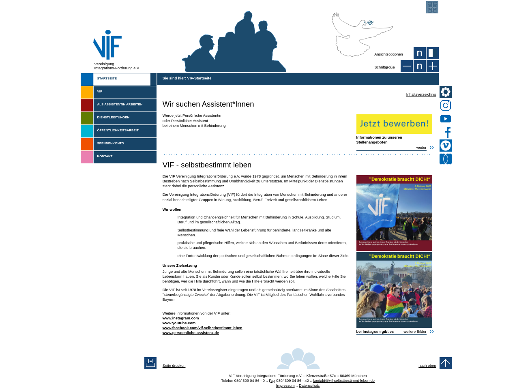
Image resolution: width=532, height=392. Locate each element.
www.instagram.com (181, 318)
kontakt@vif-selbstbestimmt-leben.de (344, 381)
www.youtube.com (179, 323)
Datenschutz (309, 386)
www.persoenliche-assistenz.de (191, 333)
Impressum (285, 386)
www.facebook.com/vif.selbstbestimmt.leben (203, 328)
